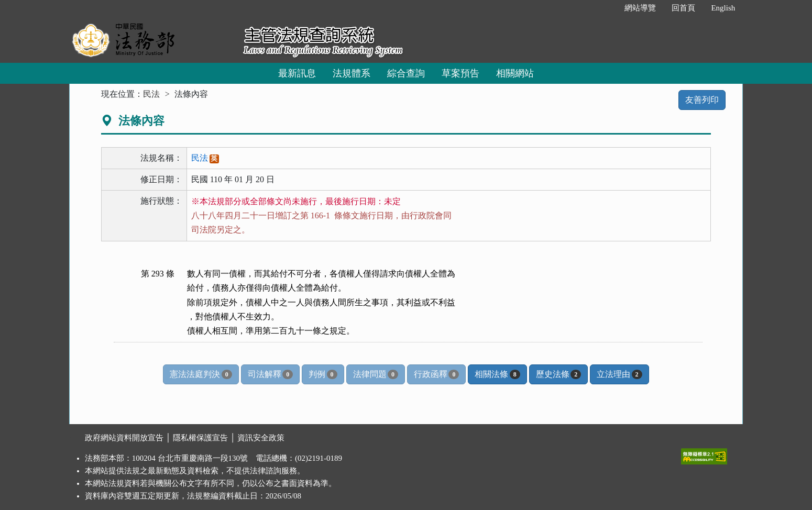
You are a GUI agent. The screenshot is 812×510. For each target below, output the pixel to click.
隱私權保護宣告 (200, 438)
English (723, 8)
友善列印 (702, 100)
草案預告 (460, 73)
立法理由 (619, 374)
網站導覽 (640, 8)
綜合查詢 (406, 73)
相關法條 (497, 374)
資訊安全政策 (261, 438)
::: (606, 8)
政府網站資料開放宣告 (124, 438)
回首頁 (683, 8)
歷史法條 (558, 374)
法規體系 (352, 73)
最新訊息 (297, 73)
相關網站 (515, 73)
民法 (151, 94)
